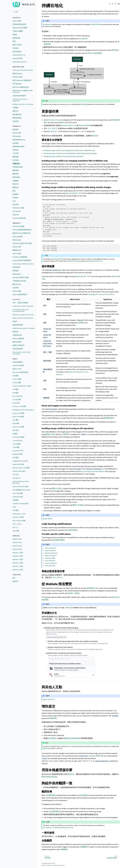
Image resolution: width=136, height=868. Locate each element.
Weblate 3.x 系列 (18, 560)
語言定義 (16, 160)
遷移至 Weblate (18, 74)
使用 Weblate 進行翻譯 (20, 28)
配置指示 (16, 130)
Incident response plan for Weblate (24, 328)
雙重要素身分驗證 (19, 147)
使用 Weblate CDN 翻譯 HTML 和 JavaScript (23, 91)
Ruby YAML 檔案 (18, 493)
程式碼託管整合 (18, 167)
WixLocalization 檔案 (19, 521)
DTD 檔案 (15, 393)
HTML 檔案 (16, 423)
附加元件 (16, 184)
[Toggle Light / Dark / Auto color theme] (116, 4)
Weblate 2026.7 (17, 539)
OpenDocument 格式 (19, 471)
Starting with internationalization (23, 70)
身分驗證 (16, 143)
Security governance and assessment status (20, 310)
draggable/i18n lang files (20, 461)
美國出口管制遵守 (19, 345)
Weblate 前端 (17, 254)
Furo (63, 865)
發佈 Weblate (17, 274)
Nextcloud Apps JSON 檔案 (21, 468)
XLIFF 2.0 (15, 527)
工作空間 (16, 153)
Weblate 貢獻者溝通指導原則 (22, 230)
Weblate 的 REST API (19, 55)
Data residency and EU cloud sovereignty (21, 353)
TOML (14, 507)
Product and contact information (23, 306)
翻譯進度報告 (17, 118)
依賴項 (15, 321)
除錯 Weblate (17, 240)
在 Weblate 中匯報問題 (20, 257)
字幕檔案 (16, 500)
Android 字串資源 (18, 365)
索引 (14, 578)
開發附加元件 (17, 250)
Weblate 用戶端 (18, 58)
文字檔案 (16, 510)
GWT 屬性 (16, 420)
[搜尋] (24, 12)
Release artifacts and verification (23, 318)
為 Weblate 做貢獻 (18, 226)
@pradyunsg (58, 865)
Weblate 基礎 (17, 21)
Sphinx (49, 865)
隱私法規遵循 (17, 342)
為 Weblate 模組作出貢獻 (21, 277)
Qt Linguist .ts (17, 478)
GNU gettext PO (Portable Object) (23, 410)
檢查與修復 (16, 38)
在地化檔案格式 (18, 362)
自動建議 (16, 181)
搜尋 (14, 41)
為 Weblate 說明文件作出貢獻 (22, 243)
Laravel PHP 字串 (18, 451)
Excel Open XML (17, 396)
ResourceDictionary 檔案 (20, 487)
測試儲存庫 (16, 267)
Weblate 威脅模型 (18, 339)
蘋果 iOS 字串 (17, 369)
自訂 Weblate (17, 211)
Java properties (18, 440)
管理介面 (16, 215)
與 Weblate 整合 (18, 77)
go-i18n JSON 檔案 (18, 413)
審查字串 (16, 111)
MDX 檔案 (16, 458)
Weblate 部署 (17, 133)
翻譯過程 (16, 174)
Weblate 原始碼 (18, 237)
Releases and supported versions (23, 315)
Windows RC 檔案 (18, 517)
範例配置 (16, 194)
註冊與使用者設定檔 (19, 24)
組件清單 (16, 205)
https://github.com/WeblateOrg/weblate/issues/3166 (58, 828)
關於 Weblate (17, 284)
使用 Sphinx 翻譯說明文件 (21, 87)
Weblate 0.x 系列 (18, 570)
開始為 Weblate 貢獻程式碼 (21, 233)
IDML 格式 (16, 430)
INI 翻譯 (15, 434)
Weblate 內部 (17, 247)
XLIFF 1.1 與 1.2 (17, 524)
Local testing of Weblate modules (23, 264)
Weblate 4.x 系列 (18, 556)
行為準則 (16, 288)
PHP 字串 (15, 475)
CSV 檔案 (15, 389)
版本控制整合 (17, 52)
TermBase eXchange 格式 (21, 504)
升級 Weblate (17, 136)
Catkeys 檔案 (17, 383)
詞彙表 (15, 35)
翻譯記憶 (16, 187)
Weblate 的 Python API (20, 62)
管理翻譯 (16, 108)
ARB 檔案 (15, 376)
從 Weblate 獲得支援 (19, 218)
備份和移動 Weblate (19, 140)
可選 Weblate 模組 (18, 208)
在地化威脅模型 (18, 349)
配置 (14, 191)
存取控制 (16, 150)
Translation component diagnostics (20, 100)
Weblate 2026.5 (17, 549)
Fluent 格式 (16, 403)
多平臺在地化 (17, 84)
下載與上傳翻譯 (18, 31)
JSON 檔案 (16, 447)
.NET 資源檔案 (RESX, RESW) (21, 490)
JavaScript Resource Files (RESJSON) (21, 482)
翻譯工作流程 (17, 45)
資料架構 (16, 271)
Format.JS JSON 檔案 (19, 406)
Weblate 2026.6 (17, 542)
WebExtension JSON (19, 514)
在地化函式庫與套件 (19, 96)
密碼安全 (16, 332)
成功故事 (16, 121)
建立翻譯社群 (17, 114)
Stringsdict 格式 (18, 497)
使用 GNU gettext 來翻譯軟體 (22, 80)
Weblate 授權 (17, 291)
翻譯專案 (16, 157)
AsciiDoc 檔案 (17, 379)
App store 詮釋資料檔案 (20, 372)
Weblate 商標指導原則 (20, 295)
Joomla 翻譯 (17, 444)
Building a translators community (23, 104)
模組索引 (16, 581)
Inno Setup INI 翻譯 (18, 437)
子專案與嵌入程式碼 (19, 281)
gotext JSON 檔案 (18, 417)
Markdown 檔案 (18, 454)
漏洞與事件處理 (18, 325)
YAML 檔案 (16, 531)
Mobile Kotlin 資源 (18, 464)
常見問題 (16, 48)
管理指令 (16, 198)
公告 (14, 201)
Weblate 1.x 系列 (18, 566)
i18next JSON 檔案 (18, 427)
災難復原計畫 (17, 335)
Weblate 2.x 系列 (18, 563)
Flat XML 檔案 (17, 400)
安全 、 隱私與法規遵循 (20, 303)
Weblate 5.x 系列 (18, 553)
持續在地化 (16, 164)
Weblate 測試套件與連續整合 (22, 260)
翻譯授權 (16, 170)
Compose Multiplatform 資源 (22, 386)
